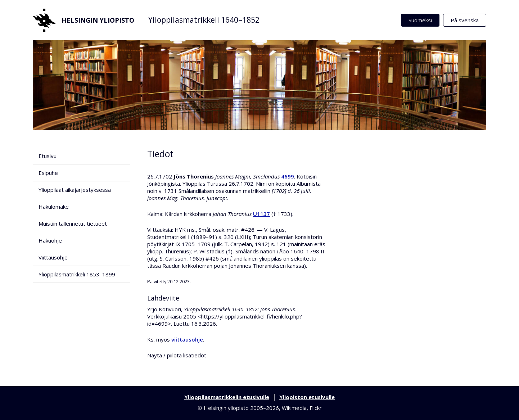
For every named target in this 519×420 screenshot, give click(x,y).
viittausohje (187, 339)
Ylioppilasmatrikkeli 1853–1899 (77, 274)
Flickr (316, 408)
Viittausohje (53, 257)
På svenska (465, 20)
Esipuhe (48, 173)
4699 (288, 176)
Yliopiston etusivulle (307, 397)
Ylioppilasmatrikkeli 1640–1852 (204, 20)
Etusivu (48, 156)
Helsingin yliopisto (84, 20)
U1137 (261, 214)
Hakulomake (54, 207)
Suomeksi (420, 20)
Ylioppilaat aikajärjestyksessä (75, 190)
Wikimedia (294, 408)
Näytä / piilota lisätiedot (177, 355)
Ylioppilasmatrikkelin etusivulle (227, 397)
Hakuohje (50, 240)
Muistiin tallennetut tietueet (73, 223)
